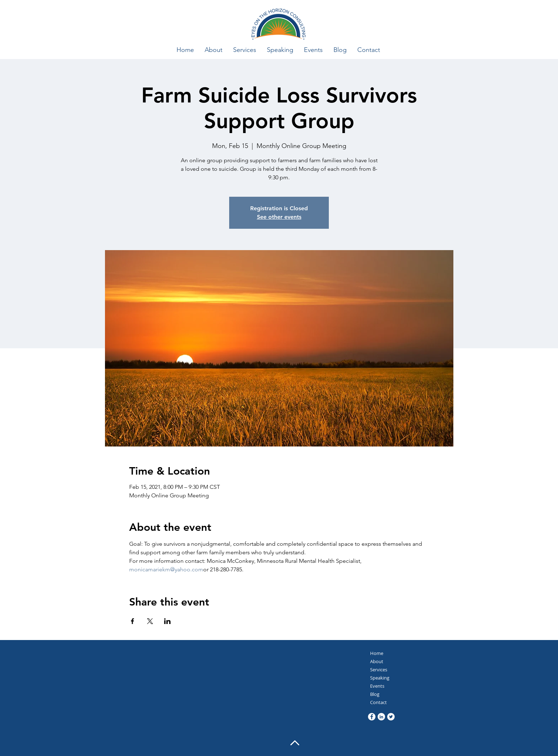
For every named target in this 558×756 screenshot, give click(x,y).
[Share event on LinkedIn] (167, 621)
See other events (279, 217)
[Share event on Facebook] (133, 621)
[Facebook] (372, 717)
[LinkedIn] (381, 717)
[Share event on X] (150, 621)
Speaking (380, 678)
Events (377, 686)
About (377, 661)
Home (377, 653)
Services (379, 670)
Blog (375, 694)
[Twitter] (391, 717)
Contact (378, 702)
